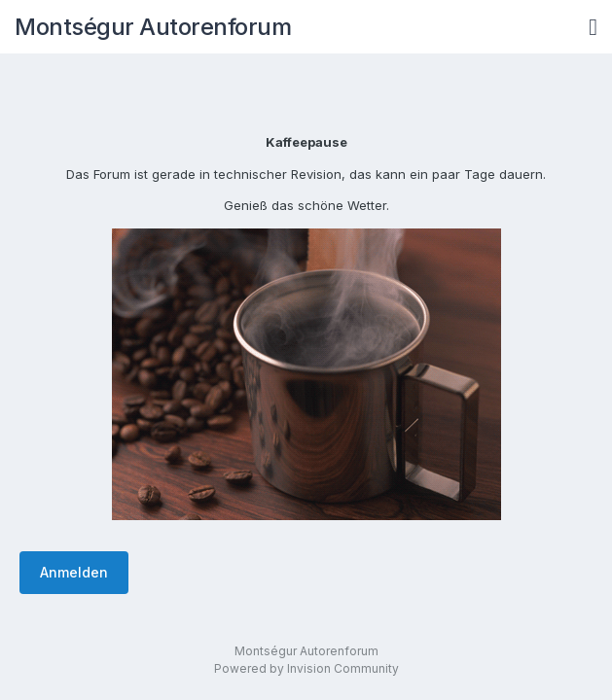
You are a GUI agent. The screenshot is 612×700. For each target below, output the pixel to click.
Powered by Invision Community (306, 668)
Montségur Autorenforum (153, 27)
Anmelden (74, 572)
